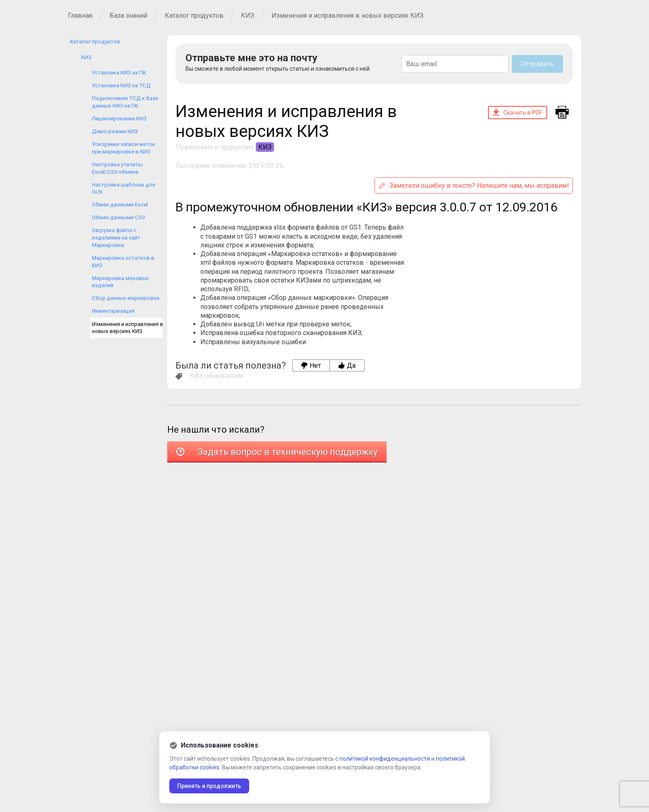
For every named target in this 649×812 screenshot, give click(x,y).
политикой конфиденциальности (385, 759)
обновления (224, 376)
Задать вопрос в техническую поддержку (277, 452)
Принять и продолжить (210, 786)
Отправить (537, 64)
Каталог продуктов (194, 16)
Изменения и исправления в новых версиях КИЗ (347, 16)
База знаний (129, 16)
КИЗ (248, 16)
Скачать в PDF (518, 112)
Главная (80, 16)
